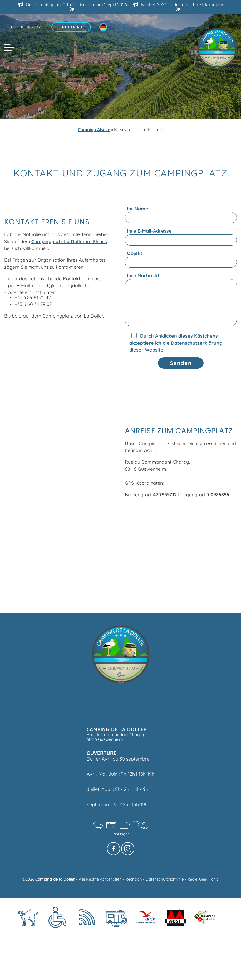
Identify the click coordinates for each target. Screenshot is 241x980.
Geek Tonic (209, 879)
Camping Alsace (94, 129)
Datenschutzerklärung (197, 343)
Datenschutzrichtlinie (165, 879)
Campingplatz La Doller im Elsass (69, 241)
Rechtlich (134, 879)
